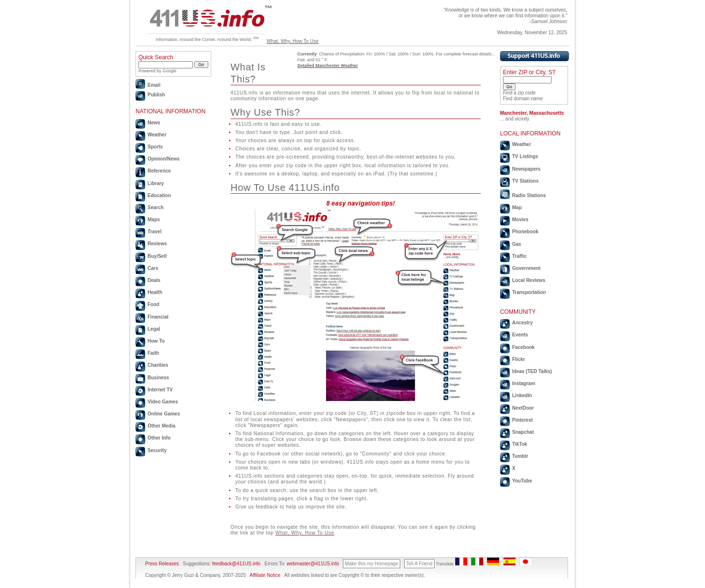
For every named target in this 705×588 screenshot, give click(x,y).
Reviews (157, 244)
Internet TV (160, 390)
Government (526, 268)
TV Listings (525, 156)
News (154, 123)
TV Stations (525, 181)
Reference (159, 171)
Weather (157, 135)
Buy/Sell (157, 256)
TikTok (520, 444)
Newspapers (526, 169)
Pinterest (522, 420)
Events (520, 335)
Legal (154, 329)
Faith (153, 353)
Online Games (164, 414)
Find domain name (523, 99)
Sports (155, 147)
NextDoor (523, 408)
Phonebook (525, 232)
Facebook (523, 347)
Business (158, 378)
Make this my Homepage (372, 564)
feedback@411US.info (236, 564)
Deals (154, 280)
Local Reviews (529, 280)
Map (517, 207)
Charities (158, 365)
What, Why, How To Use (292, 41)
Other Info (159, 438)
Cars (153, 268)
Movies (520, 220)
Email (154, 85)
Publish (156, 95)
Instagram (524, 383)
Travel (155, 232)
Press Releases (162, 564)
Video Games (163, 402)
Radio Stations (529, 195)
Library (156, 183)
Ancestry (522, 323)
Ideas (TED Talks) (532, 371)
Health (155, 292)
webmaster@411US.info (313, 564)
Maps (154, 220)
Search (156, 207)
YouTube (522, 481)
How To (156, 341)
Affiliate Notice (265, 575)
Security (157, 450)
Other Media (162, 426)
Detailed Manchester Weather (328, 66)
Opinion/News (164, 159)
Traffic (519, 256)
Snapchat (523, 432)
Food (153, 304)
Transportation (529, 292)
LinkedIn (522, 395)
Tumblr (520, 456)
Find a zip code (519, 93)
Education (159, 195)
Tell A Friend (419, 564)
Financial (158, 317)
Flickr (519, 359)
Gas (517, 244)
